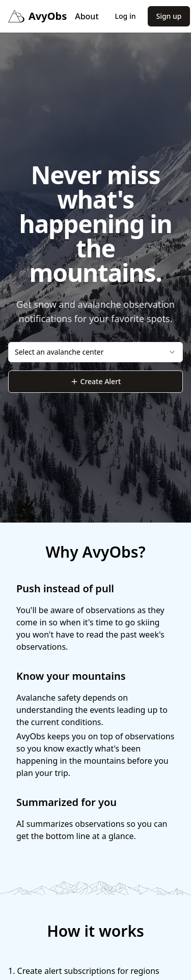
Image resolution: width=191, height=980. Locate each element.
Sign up (169, 16)
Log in (126, 16)
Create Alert (96, 381)
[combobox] (95, 352)
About (87, 16)
